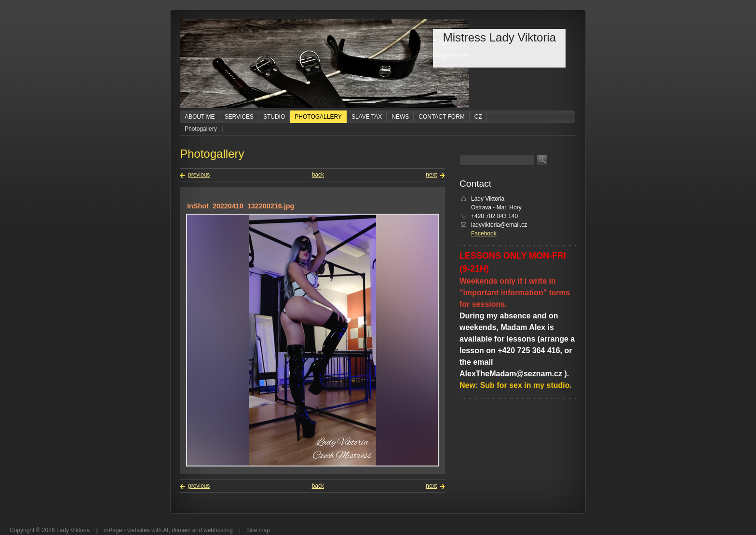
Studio (274, 117)
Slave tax (367, 117)
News (400, 117)
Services (239, 117)
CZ (478, 117)
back (318, 175)
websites (139, 530)
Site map (259, 530)
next (431, 175)
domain (181, 530)
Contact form (442, 117)
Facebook (484, 233)
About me (200, 117)
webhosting (218, 530)
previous (199, 175)
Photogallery (318, 117)
